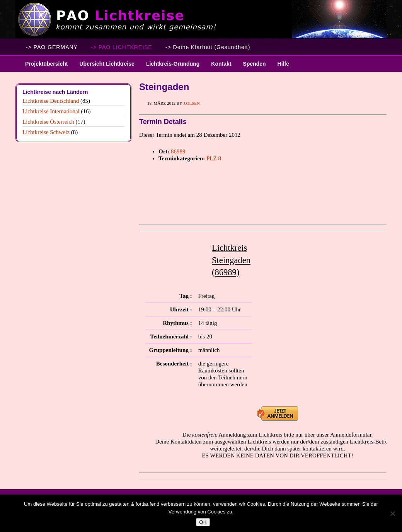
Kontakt (221, 64)
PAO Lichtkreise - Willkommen (201, 19)
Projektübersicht (43, 66)
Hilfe (283, 64)
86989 (178, 151)
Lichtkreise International (51, 111)
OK (203, 522)
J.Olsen (191, 103)
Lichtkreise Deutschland (51, 101)
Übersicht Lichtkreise (104, 66)
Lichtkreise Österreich (48, 122)
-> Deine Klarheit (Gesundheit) (208, 47)
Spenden (254, 64)
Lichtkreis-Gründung (170, 66)
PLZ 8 (214, 158)
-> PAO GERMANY (52, 47)
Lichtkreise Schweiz (46, 132)
